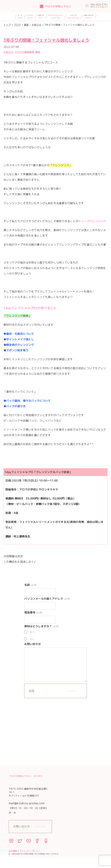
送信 (32, 691)
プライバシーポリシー (30, 851)
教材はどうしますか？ (42, 626)
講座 (38, 52)
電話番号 (33, 612)
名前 (31, 585)
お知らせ (8, 52)
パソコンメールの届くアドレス (47, 599)
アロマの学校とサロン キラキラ (26, 776)
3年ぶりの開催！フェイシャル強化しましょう (46, 40)
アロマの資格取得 (24, 52)
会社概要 (13, 851)
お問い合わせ (33, 644)
